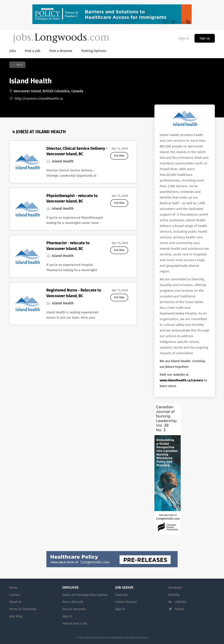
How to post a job (75, 624)
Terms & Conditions (23, 609)
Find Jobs (122, 595)
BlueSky (174, 595)
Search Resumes (74, 609)
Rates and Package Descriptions (85, 595)
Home (13, 588)
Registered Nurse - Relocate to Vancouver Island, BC (74, 293)
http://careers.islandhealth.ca (39, 99)
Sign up (205, 38)
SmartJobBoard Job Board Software (127, 638)
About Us (15, 602)
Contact (15, 595)
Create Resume (126, 602)
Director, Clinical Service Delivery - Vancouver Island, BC (77, 151)
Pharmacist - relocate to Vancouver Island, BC (68, 246)
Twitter (179, 609)
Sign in (184, 38)
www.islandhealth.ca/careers (181, 380)
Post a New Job (73, 602)
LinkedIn (180, 602)
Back (19, 65)
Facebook (175, 588)
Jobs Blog (16, 616)
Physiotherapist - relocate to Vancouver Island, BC (72, 199)
